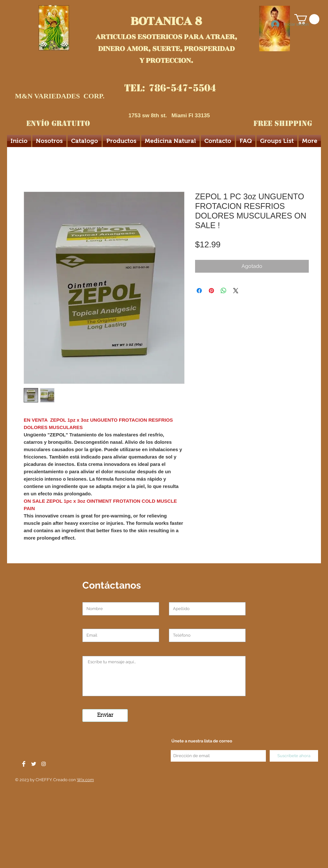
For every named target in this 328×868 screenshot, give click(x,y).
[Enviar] (105, 715)
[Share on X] (236, 291)
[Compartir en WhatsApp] (224, 291)
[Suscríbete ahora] (294, 756)
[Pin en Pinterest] (211, 291)
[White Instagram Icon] (44, 764)
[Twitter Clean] (34, 764)
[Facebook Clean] (24, 764)
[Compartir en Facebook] (199, 291)
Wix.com (85, 780)
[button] (307, 19)
